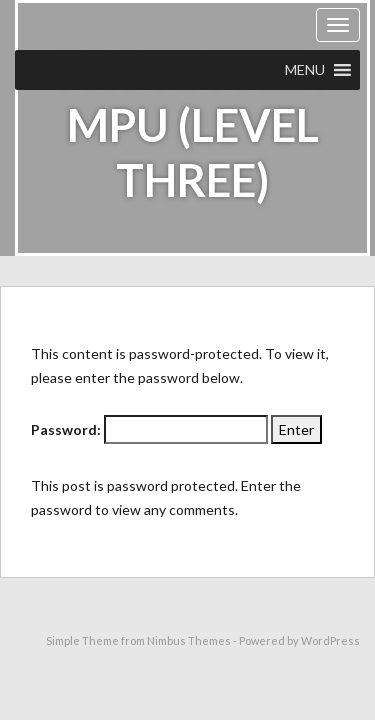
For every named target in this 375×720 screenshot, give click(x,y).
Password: (149, 430)
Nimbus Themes (189, 640)
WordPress (330, 640)
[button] (305, 70)
